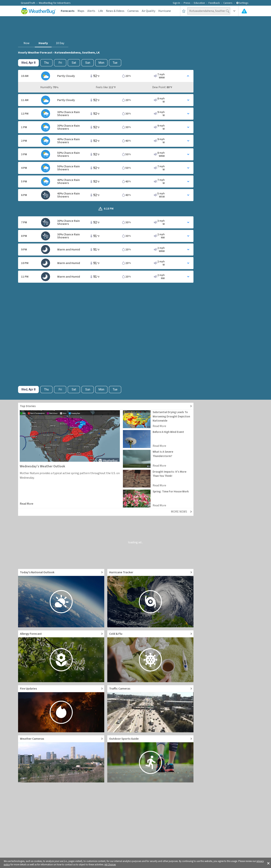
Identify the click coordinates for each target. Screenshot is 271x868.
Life (101, 11)
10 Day (60, 43)
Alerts (91, 11)
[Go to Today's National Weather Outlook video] (61, 598)
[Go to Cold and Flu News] (150, 656)
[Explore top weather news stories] (106, 406)
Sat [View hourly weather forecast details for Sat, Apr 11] (74, 63)
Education (199, 3)
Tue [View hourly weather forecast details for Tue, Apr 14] (115, 63)
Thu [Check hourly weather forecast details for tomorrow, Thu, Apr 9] (46, 63)
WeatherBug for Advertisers (55, 3)
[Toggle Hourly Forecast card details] (106, 76)
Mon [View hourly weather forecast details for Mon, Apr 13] (101, 63)
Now (27, 43)
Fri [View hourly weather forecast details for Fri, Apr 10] (60, 63)
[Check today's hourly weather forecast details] (28, 63)
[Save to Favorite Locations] (184, 11)
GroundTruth (28, 3)
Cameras (133, 11)
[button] (268, 863)
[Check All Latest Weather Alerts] (244, 11)
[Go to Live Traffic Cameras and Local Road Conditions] (150, 709)
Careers (228, 3)
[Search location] (209, 11)
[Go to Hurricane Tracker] (150, 598)
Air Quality (148, 11)
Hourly (43, 43)
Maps (81, 11)
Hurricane (165, 11)
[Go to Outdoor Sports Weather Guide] (150, 759)
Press (187, 3)
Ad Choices (110, 865)
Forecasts (68, 11)
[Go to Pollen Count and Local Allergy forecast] (61, 656)
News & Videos (115, 11)
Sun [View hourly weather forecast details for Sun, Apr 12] (88, 63)
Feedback (214, 3)
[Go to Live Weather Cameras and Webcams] (61, 759)
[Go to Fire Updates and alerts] (61, 709)
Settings (242, 3)
